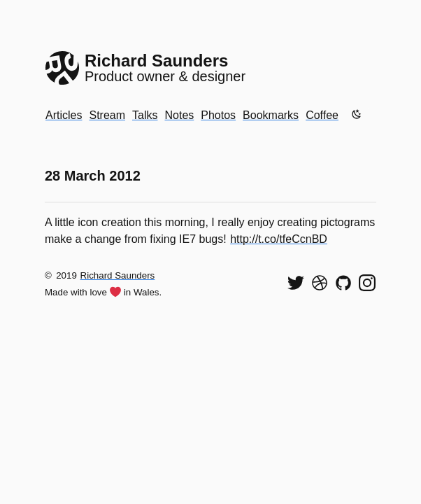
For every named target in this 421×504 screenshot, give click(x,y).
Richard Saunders (118, 275)
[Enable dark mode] (357, 114)
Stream (107, 115)
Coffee (322, 115)
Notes (179, 115)
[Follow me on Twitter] (296, 283)
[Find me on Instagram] (367, 283)
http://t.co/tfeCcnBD (279, 239)
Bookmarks (271, 115)
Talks (145, 115)
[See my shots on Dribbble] (320, 283)
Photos (218, 115)
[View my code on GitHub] (343, 283)
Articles (64, 115)
